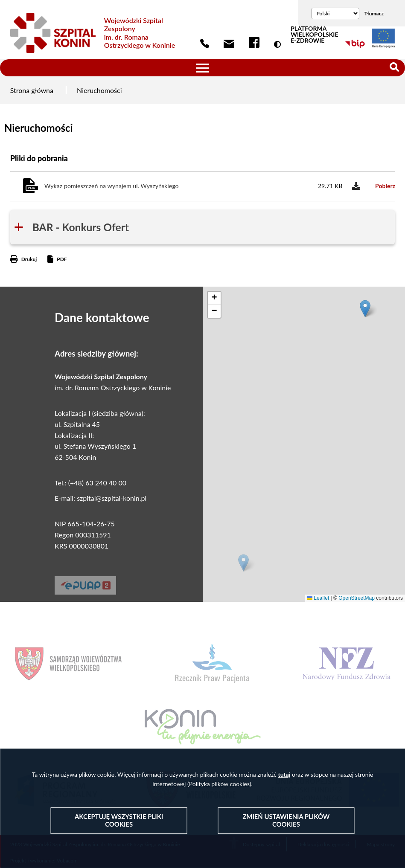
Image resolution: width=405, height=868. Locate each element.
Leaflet (318, 598)
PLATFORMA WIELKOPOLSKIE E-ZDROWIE (314, 35)
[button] (243, 563)
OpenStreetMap (357, 598)
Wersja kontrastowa (279, 44)
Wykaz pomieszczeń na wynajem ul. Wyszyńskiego (112, 186)
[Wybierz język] (335, 13)
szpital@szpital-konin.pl (112, 498)
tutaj (284, 774)
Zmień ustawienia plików (286, 821)
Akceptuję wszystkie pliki (119, 821)
